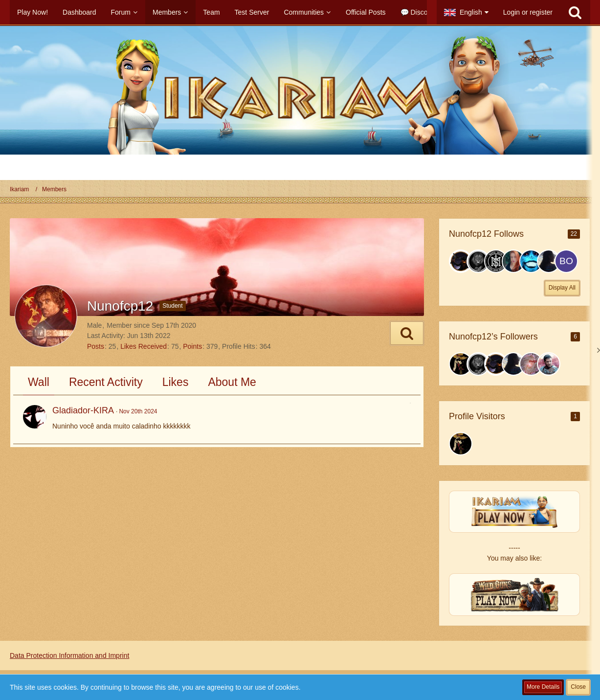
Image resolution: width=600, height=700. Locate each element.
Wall (39, 382)
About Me (232, 382)
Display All (562, 288)
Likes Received (144, 346)
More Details (543, 687)
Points (192, 346)
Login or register (528, 12)
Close (578, 687)
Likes (176, 382)
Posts (96, 346)
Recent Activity (106, 382)
